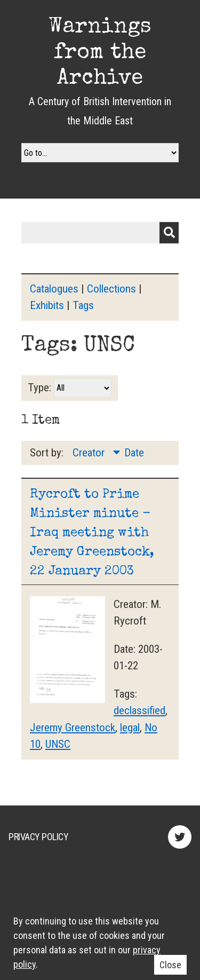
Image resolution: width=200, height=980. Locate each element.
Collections (111, 289)
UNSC (58, 744)
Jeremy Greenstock (73, 728)
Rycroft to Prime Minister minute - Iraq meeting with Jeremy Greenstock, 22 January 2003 (92, 533)
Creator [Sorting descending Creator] (90, 453)
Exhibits (47, 305)
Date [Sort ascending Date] (134, 453)
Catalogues (54, 289)
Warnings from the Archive (100, 53)
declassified (139, 710)
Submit (169, 233)
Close (170, 965)
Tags (83, 305)
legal (130, 728)
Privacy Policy (38, 837)
